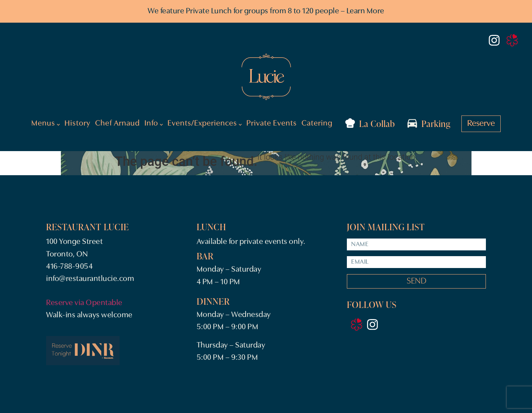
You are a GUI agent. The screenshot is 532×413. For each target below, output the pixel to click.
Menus (46, 124)
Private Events (272, 124)
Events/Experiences (205, 124)
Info (154, 124)
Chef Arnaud (117, 124)
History (77, 124)
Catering (317, 124)
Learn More (365, 11)
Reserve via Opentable (84, 303)
